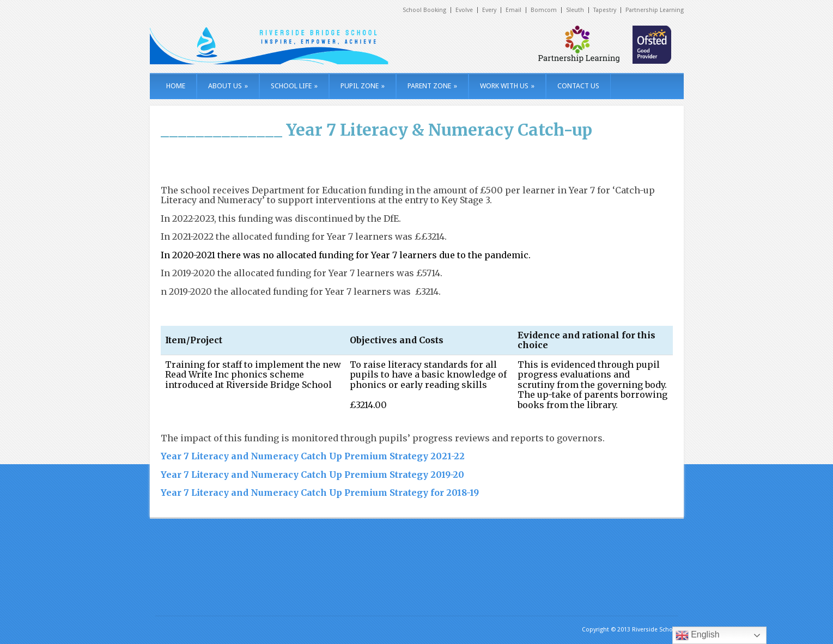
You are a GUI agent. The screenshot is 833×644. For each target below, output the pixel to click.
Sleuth (575, 10)
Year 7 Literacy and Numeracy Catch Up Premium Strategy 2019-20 (312, 475)
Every (489, 10)
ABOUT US (228, 86)
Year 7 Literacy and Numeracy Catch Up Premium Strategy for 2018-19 (320, 493)
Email (513, 10)
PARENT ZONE (432, 86)
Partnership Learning (655, 10)
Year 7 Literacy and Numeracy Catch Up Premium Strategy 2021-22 (313, 456)
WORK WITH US (507, 86)
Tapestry (605, 10)
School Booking (424, 10)
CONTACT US (578, 86)
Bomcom (544, 10)
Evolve (464, 10)
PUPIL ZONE (363, 86)
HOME (176, 86)
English (698, 635)
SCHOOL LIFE (294, 86)
